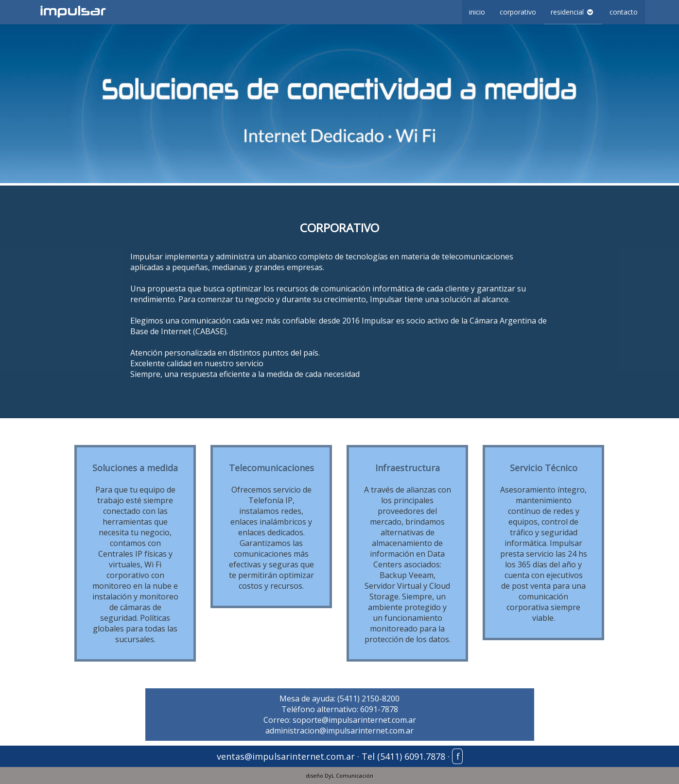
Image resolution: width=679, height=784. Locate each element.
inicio (477, 12)
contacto (624, 12)
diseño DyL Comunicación (339, 775)
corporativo (518, 12)
